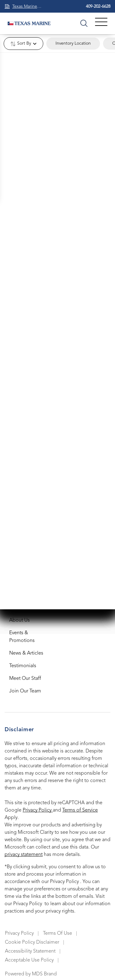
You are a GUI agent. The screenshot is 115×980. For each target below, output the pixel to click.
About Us (19, 620)
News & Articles (26, 653)
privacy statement (24, 855)
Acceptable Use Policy (29, 960)
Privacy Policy (38, 810)
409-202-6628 (98, 6)
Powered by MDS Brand (31, 974)
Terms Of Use (57, 934)
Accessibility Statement (30, 951)
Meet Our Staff (25, 679)
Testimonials (23, 666)
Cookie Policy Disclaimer (32, 942)
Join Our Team (25, 691)
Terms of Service (80, 810)
